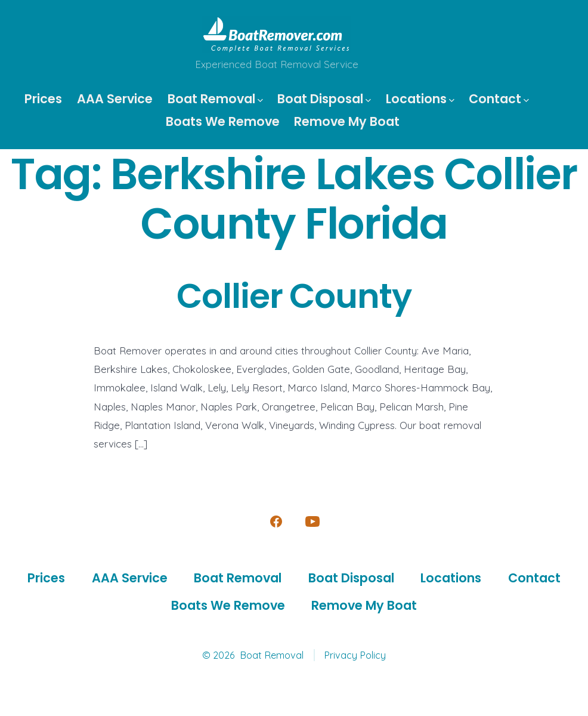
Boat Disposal (324, 99)
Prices (43, 99)
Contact (499, 99)
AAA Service (115, 99)
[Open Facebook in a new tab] (276, 521)
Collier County (294, 296)
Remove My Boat (347, 121)
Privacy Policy (355, 655)
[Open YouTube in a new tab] (312, 521)
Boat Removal (215, 99)
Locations (420, 99)
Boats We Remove (223, 121)
